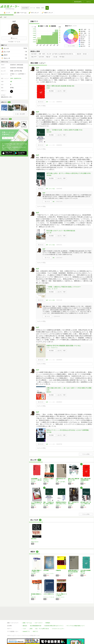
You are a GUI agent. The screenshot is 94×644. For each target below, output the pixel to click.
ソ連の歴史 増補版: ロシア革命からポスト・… (36, 572)
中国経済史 (58, 570)
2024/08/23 (59, 402)
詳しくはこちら (8, 138)
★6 (47, 402)
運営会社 (25, 626)
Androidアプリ (26, 631)
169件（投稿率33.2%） (16, 78)
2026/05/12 (59, 102)
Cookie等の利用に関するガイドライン (54, 626)
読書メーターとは (27, 623)
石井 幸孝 (41, 57)
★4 (47, 245)
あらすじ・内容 (62, 91)
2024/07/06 (59, 444)
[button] (47, 8)
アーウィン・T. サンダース (49, 597)
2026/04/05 (59, 189)
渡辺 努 (79, 54)
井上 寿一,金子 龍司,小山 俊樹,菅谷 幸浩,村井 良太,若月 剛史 (61, 54)
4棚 (11, 82)
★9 (47, 102)
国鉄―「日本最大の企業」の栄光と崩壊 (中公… (49, 504)
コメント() (52, 102)
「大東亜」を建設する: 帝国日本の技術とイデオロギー (64, 287)
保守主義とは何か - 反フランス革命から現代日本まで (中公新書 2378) (69, 173)
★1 (54, 202)
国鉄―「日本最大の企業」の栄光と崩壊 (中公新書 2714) (64, 130)
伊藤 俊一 (48, 57)
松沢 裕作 (34, 54)
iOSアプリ (35, 631)
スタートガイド (39, 623)
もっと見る (71, 46)
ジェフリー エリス (60, 597)
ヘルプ (24, 629)
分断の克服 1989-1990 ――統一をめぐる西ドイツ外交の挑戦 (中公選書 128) (69, 389)
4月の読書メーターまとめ (14, 42)
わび (37, 68)
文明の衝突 (46, 570)
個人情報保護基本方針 (36, 626)
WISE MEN (34, 539)
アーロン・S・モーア (52, 289)
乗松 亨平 (34, 57)
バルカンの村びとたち (49, 594)
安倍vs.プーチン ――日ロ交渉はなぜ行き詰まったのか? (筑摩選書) (68, 430)
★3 (47, 300)
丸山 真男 (83, 573)
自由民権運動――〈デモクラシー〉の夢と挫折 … (36, 480)
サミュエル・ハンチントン (49, 573)
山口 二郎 (49, 233)
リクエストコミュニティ (58, 629)
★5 (47, 145)
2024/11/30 (59, 300)
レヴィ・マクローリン (52, 348)
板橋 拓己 (49, 392)
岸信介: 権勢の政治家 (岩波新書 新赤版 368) (60, 86)
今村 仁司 (33, 597)
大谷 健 (55, 57)
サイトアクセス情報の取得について (76, 626)
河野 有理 (42, 54)
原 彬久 (85, 54)
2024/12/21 (59, 245)
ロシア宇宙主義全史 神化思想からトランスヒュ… (36, 504)
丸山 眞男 (70, 573)
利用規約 (48, 623)
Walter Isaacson (35, 542)
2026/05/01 (59, 145)
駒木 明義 (49, 432)
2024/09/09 (59, 360)
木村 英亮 (33, 573)
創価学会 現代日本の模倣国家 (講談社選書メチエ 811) (64, 346)
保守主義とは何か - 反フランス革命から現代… (86, 504)
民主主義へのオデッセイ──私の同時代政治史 (61, 231)
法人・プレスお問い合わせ (42, 629)
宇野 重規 (62, 57)
